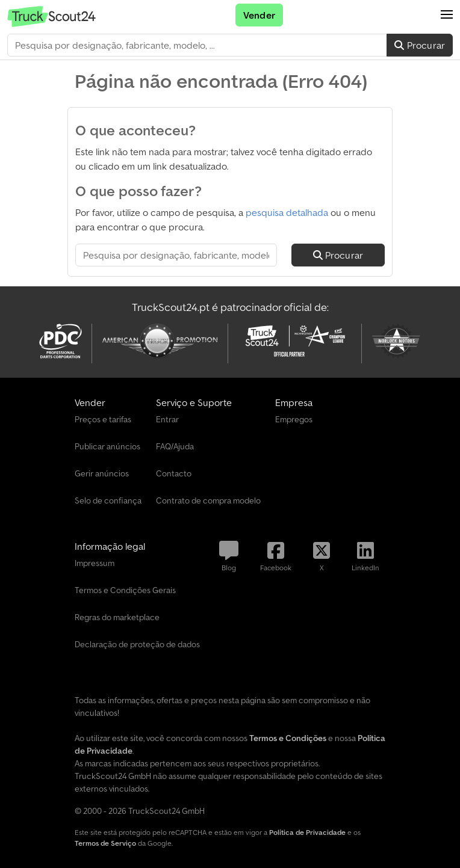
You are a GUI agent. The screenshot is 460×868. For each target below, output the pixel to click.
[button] (447, 15)
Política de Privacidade (307, 832)
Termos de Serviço (105, 843)
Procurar (420, 45)
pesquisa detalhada (287, 212)
